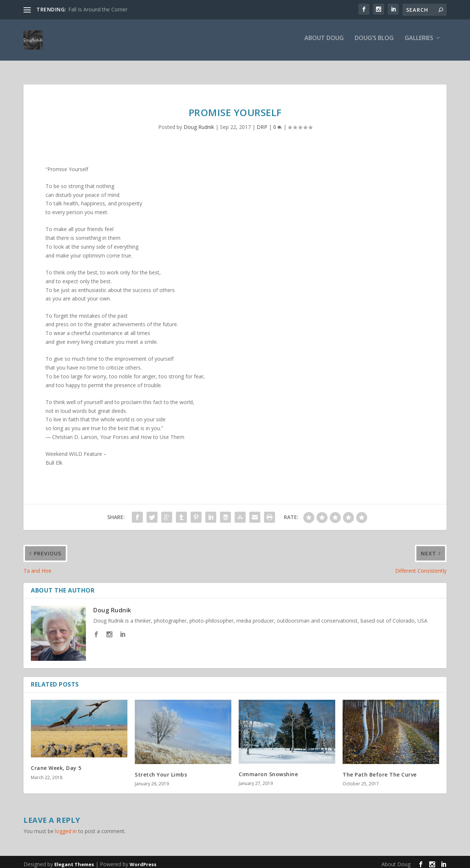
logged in (66, 826)
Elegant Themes (74, 860)
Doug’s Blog (374, 43)
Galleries (419, 43)
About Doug (324, 43)
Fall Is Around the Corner (98, 9)
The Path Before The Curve (380, 770)
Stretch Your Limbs (161, 770)
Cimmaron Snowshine (268, 769)
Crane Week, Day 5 (56, 763)
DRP (262, 122)
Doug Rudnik (199, 122)
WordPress (143, 860)
